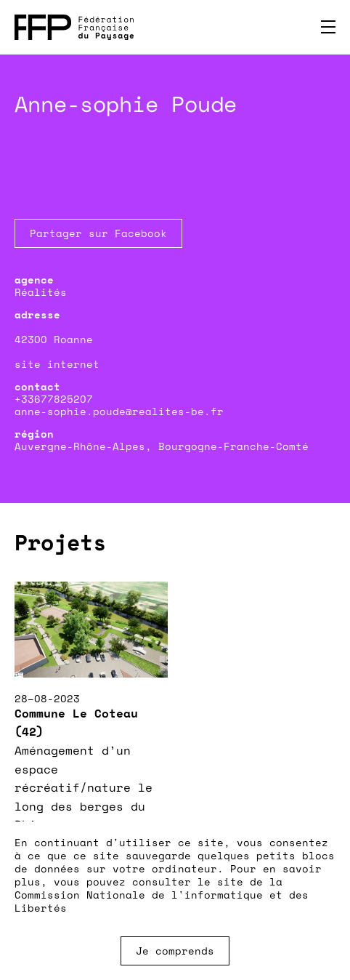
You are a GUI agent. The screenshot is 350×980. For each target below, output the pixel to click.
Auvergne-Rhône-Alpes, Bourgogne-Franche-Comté (162, 446)
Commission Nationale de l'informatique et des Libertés (162, 901)
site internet (57, 364)
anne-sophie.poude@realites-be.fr (119, 411)
